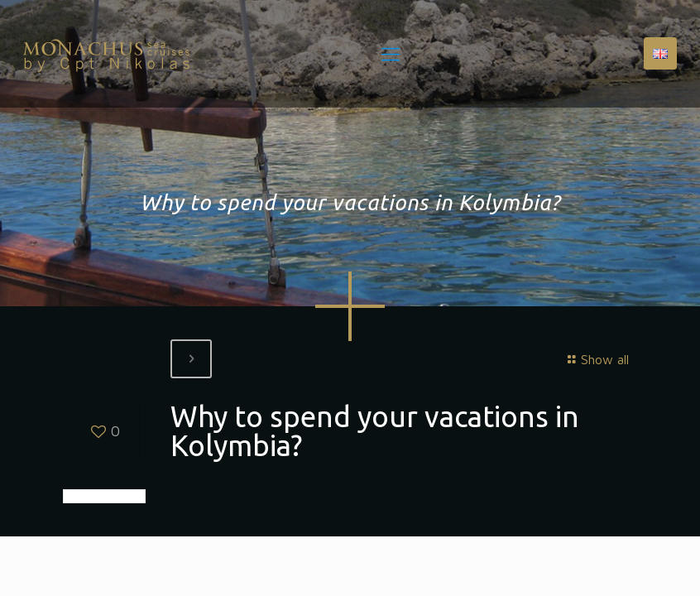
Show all (596, 359)
